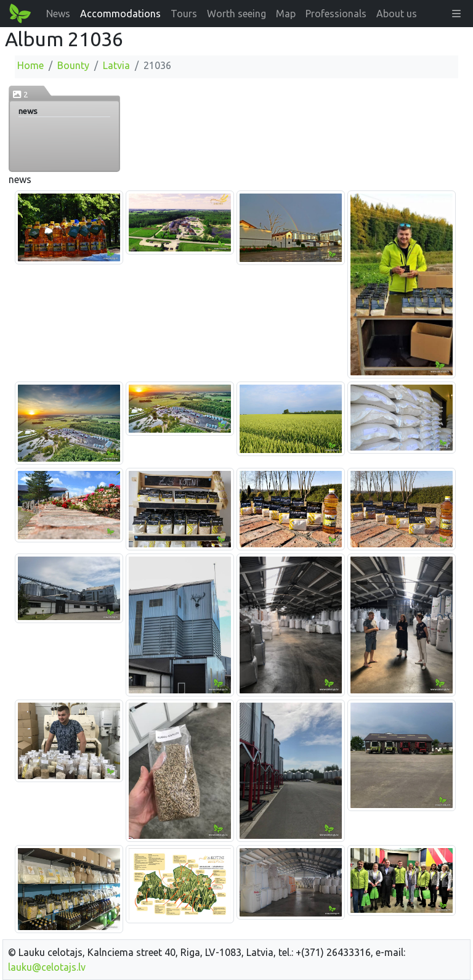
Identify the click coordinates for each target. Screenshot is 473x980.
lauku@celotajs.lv (47, 967)
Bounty (73, 65)
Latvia (116, 65)
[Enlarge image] (69, 227)
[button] (456, 14)
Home (30, 65)
